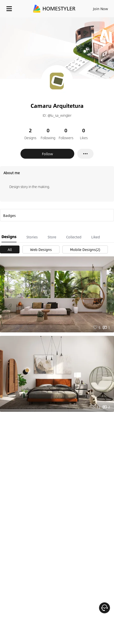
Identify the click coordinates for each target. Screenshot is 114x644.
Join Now (101, 9)
